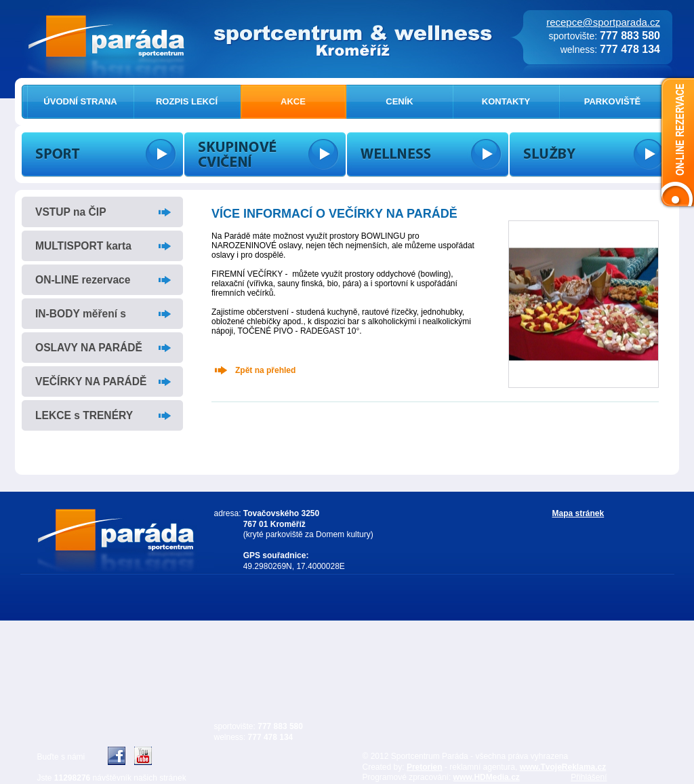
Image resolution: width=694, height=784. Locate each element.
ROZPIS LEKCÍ (187, 101)
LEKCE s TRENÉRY (84, 415)
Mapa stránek (578, 513)
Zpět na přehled (265, 370)
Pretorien (425, 767)
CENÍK (399, 101)
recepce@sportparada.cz (603, 22)
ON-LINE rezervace (83, 280)
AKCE (293, 101)
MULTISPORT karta (83, 246)
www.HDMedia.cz (487, 777)
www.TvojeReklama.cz (563, 767)
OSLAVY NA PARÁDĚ (89, 348)
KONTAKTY (506, 101)
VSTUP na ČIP (71, 212)
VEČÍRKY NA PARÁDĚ (91, 381)
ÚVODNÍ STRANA (80, 101)
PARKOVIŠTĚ (613, 101)
